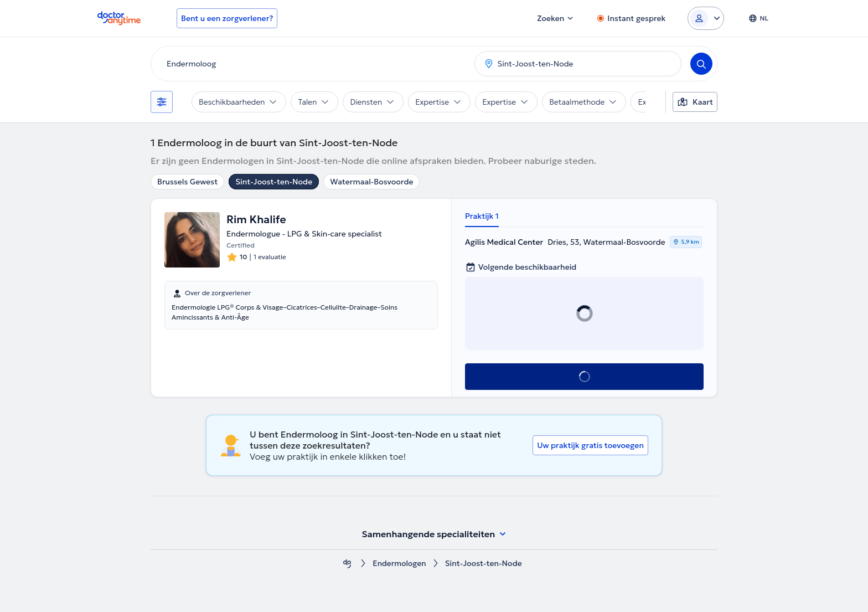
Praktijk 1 (482, 216)
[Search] (701, 64)
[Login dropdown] (706, 18)
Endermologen (399, 564)
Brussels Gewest (187, 182)
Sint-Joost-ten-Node (274, 182)
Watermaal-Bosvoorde (371, 182)
